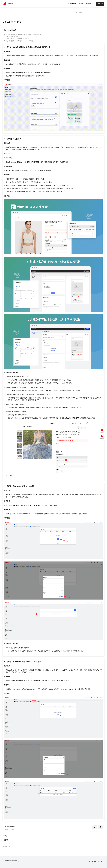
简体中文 (89, 4)
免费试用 (100, 4)
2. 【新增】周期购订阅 (11, 37)
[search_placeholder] (88, 12)
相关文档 (9, 476)
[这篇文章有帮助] (95, 827)
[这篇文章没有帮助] (100, 827)
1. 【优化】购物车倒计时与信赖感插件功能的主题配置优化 (23, 35)
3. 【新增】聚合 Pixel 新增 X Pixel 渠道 (16, 39)
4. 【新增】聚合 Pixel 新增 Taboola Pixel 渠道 (18, 41)
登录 (5, 846)
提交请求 (81, 4)
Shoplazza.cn (72, 4)
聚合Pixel (13, 514)
